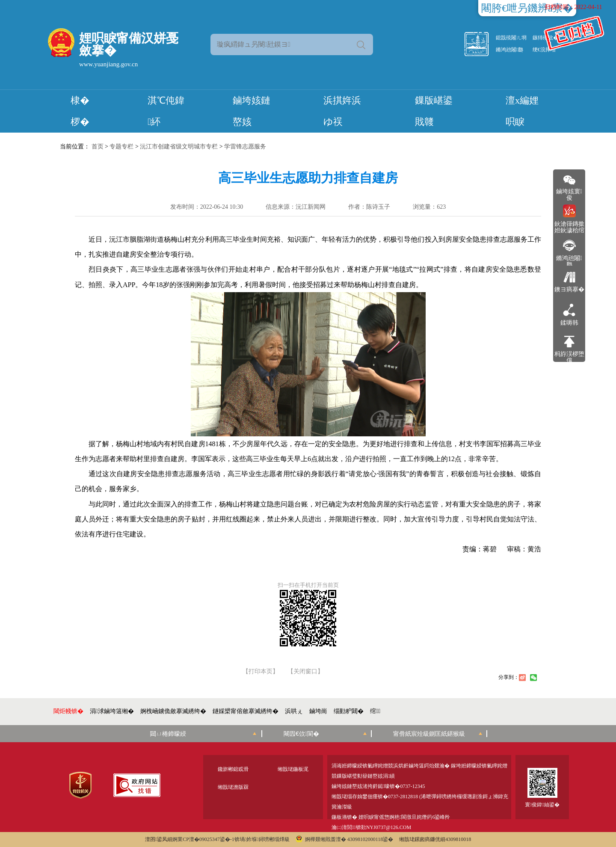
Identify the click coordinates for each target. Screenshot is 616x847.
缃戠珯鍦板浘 (293, 769)
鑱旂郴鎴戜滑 (233, 769)
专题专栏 (121, 147)
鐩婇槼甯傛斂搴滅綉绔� (246, 711)
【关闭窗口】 (305, 672)
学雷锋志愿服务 (245, 147)
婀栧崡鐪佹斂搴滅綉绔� (173, 711)
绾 (375, 711)
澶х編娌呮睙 (522, 111)
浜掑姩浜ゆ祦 (342, 111)
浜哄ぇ (294, 711)
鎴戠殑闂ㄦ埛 (511, 38)
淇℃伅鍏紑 (166, 111)
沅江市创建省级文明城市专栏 (179, 147)
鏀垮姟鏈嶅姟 (252, 111)
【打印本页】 (261, 672)
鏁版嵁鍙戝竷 (434, 111)
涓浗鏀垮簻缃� (112, 711)
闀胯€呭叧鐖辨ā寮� (527, 8)
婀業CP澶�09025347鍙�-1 (203, 839)
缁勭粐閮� (349, 711)
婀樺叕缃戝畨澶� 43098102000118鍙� (345, 839)
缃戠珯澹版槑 (233, 787)
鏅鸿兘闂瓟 (509, 50)
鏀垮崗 (318, 711)
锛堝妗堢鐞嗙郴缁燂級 (262, 839)
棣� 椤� (80, 111)
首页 (98, 147)
